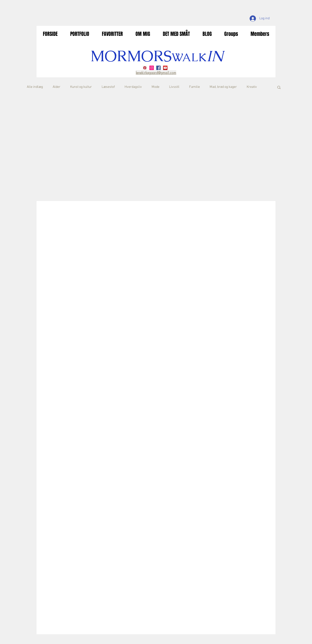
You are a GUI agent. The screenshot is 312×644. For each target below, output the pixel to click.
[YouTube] (165, 68)
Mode (156, 87)
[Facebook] (158, 68)
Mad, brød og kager (223, 87)
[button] (279, 88)
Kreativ (252, 87)
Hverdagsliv (133, 87)
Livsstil (174, 87)
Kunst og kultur (81, 87)
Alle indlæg (35, 87)
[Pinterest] (145, 68)
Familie (195, 87)
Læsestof (108, 87)
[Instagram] (152, 68)
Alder (57, 87)
